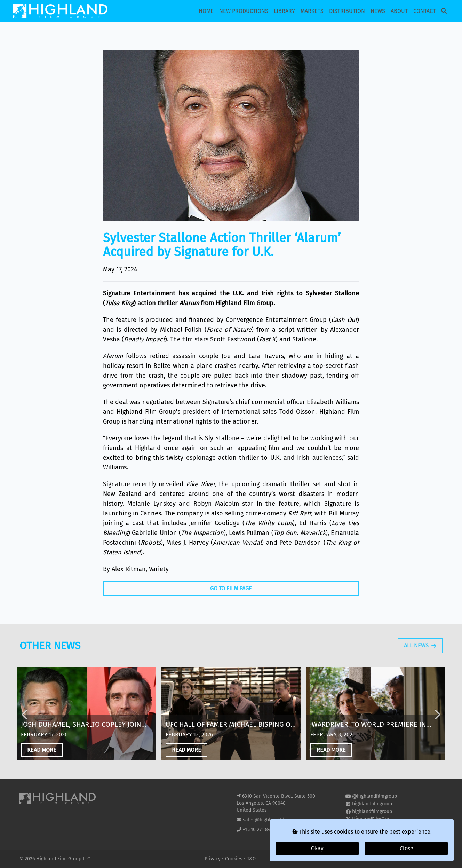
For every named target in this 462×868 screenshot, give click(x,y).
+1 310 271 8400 (259, 830)
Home (206, 11)
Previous (25, 723)
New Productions (244, 11)
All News (420, 654)
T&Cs (252, 859)
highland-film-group (374, 827)
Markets (312, 11)
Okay (317, 848)
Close (407, 848)
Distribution (347, 11)
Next (437, 723)
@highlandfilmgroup (375, 796)
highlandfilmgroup (372, 804)
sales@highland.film (265, 820)
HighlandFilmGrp (371, 819)
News (378, 11)
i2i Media (432, 859)
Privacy (213, 859)
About (399, 11)
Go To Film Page (231, 588)
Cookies (234, 859)
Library (284, 11)
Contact (424, 11)
